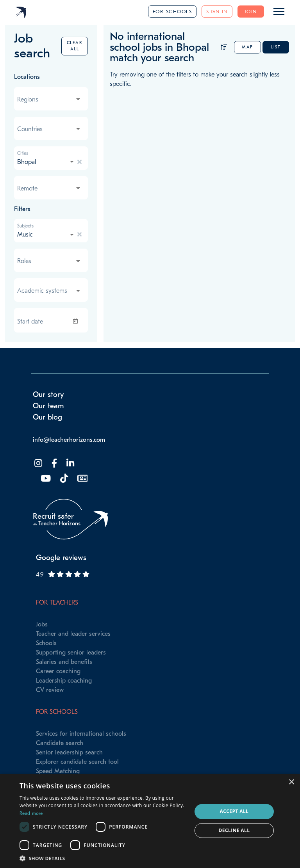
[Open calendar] (77, 321)
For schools (172, 12)
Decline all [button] (234, 830)
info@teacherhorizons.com (69, 440)
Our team (48, 406)
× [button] (291, 782)
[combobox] (49, 100)
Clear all (75, 46)
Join (251, 12)
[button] (103, 858)
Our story (48, 395)
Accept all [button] (234, 811)
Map (247, 47)
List (276, 47)
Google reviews (61, 558)
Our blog (47, 417)
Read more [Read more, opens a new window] (31, 813)
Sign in (217, 12)
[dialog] (150, 821)
